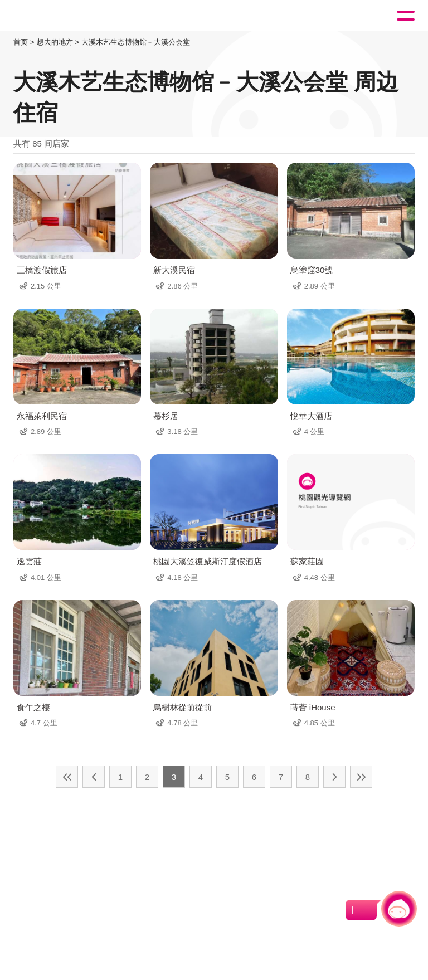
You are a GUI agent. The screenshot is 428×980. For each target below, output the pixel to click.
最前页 (67, 777)
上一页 (94, 777)
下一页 (334, 777)
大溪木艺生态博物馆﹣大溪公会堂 (136, 42)
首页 (21, 42)
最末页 (361, 777)
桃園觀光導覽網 (55, 16)
